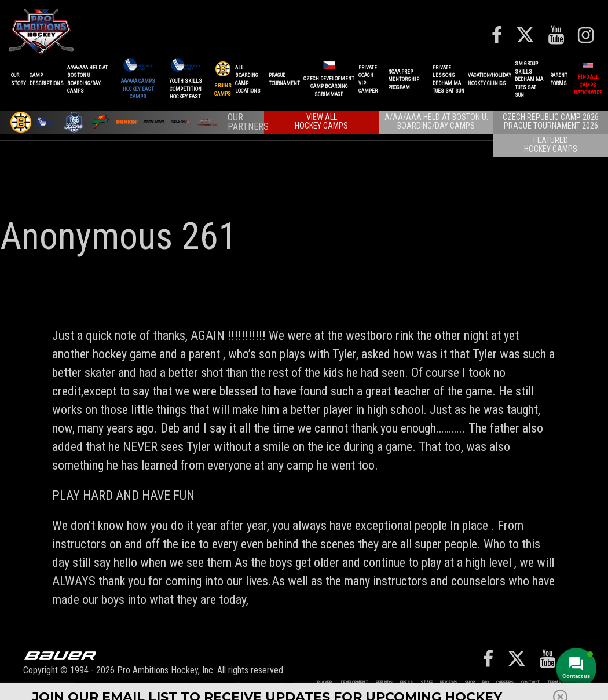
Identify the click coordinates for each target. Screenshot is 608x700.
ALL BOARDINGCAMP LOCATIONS (248, 80)
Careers (505, 682)
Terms (554, 682)
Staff (426, 682)
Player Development (343, 682)
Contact (530, 682)
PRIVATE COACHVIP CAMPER (368, 80)
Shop (470, 682)
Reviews (449, 682)
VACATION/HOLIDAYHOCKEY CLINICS (490, 79)
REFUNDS (384, 682)
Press (406, 682)
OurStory (19, 79)
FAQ (486, 682)
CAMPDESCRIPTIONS (47, 79)
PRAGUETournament (284, 79)
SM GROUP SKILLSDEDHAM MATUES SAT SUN (529, 79)
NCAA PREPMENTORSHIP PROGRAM (404, 80)
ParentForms (559, 79)
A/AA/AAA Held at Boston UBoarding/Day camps (87, 80)
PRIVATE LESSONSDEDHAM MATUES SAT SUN (448, 80)
